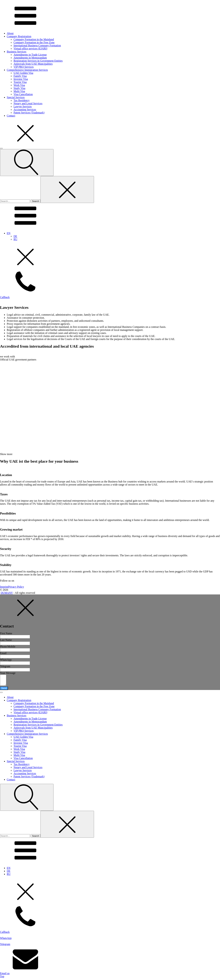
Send (4, 690)
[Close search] (67, 189)
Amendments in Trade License (30, 55)
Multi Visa (19, 91)
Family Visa (20, 76)
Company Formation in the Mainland (34, 39)
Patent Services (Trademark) (29, 113)
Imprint (4, 587)
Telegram (5, 666)
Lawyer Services (23, 106)
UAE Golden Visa (23, 73)
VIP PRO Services (24, 67)
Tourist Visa (20, 82)
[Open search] (27, 163)
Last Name (6, 640)
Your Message (8, 673)
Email (3, 653)
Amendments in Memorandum (30, 58)
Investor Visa (21, 79)
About (10, 33)
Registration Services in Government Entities (38, 61)
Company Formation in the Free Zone (34, 42)
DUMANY (7, 593)
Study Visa (19, 88)
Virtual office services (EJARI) (30, 49)
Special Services (16, 97)
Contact (11, 116)
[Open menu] (1, 148)
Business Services (17, 52)
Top (2, 978)
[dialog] (110, 814)
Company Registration (19, 36)
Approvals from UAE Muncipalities (33, 64)
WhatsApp (6, 660)
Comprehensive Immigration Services (27, 70)
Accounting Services (25, 110)
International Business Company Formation (37, 45)
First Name (6, 633)
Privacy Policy (16, 587)
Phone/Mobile (8, 647)
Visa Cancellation (23, 94)
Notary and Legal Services (28, 103)
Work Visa (19, 85)
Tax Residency (22, 100)
